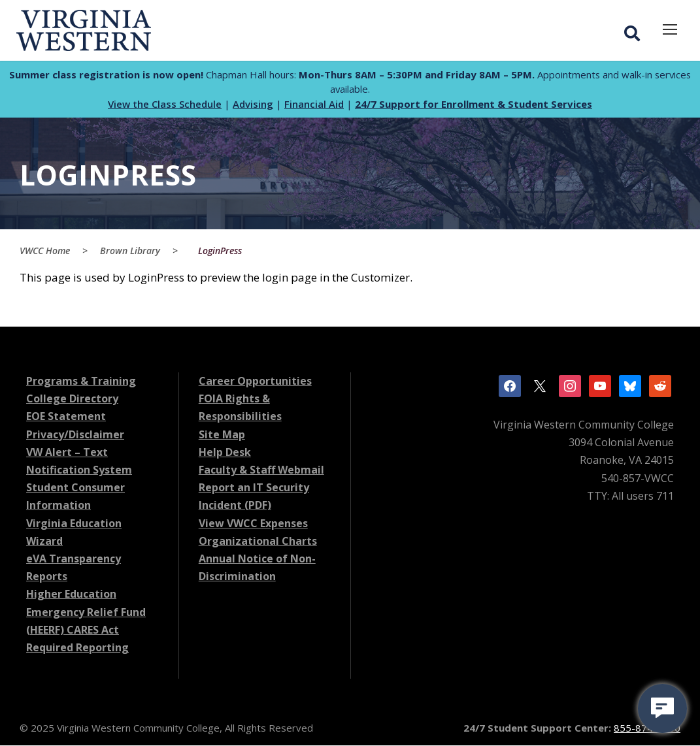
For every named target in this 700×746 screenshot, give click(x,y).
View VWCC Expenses (253, 524)
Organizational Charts (258, 542)
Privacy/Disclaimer (75, 435)
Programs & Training (81, 381)
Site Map (222, 435)
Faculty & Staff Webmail (261, 470)
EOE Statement (66, 417)
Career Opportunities (255, 381)
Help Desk (225, 453)
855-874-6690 (647, 728)
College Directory (72, 399)
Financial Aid (314, 105)
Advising (253, 105)
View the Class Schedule (165, 105)
